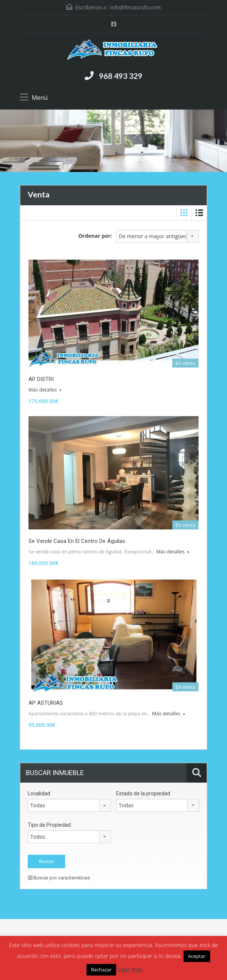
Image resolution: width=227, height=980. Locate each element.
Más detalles (45, 390)
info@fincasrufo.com (135, 7)
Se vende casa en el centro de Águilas (77, 541)
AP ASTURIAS (46, 703)
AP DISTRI (41, 379)
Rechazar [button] (101, 970)
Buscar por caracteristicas (59, 878)
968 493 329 (121, 76)
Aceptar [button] (197, 956)
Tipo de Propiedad (49, 825)
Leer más (130, 969)
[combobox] (157, 236)
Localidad (39, 793)
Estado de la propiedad (143, 793)
